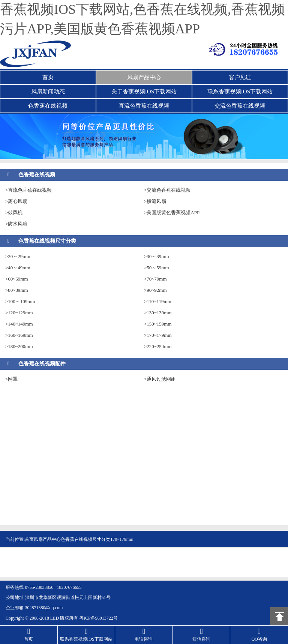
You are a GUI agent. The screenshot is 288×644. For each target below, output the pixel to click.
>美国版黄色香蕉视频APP (172, 212)
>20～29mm (18, 256)
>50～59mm (157, 268)
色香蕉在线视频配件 (42, 364)
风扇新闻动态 (48, 92)
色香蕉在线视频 (48, 106)
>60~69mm (17, 279)
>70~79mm (155, 279)
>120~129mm (19, 313)
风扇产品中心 (144, 77)
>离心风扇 (16, 201)
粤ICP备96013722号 (98, 618)
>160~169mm (19, 335)
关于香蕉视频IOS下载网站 (144, 92)
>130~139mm (158, 313)
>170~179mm (158, 335)
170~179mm (122, 539)
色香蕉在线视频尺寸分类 (47, 241)
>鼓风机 (14, 212)
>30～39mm (157, 256)
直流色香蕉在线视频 (144, 106)
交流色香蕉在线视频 (240, 106)
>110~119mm (158, 301)
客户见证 (240, 77)
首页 (48, 77)
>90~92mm (155, 290)
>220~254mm (158, 346)
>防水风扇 (16, 224)
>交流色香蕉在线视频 (167, 190)
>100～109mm (20, 301)
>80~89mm (17, 290)
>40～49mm (18, 268)
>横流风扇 (155, 201)
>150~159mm (158, 324)
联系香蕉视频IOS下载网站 (240, 92)
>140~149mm (19, 324)
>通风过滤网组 (160, 379)
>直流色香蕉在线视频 (28, 190)
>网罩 (11, 379)
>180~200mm (19, 346)
